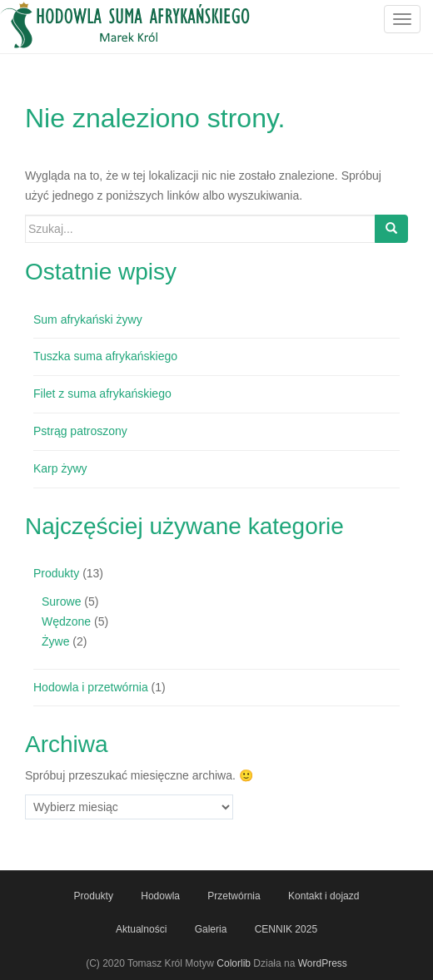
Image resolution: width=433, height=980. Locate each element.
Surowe (61, 601)
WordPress (323, 963)
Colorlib (234, 963)
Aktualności (141, 929)
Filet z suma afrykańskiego (102, 393)
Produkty (56, 573)
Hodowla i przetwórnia (91, 687)
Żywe (55, 641)
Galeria (211, 929)
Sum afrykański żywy (88, 319)
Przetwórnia (234, 896)
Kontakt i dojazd (324, 896)
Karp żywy (60, 468)
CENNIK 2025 (286, 929)
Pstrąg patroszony (80, 431)
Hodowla (160, 896)
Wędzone (66, 621)
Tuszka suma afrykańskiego (105, 356)
